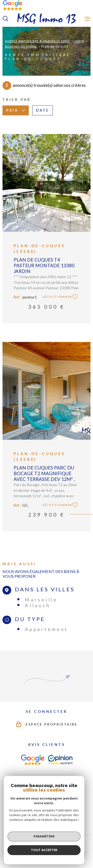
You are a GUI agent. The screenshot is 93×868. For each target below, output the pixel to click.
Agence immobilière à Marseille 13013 (37, 41)
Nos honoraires (19, 856)
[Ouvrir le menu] (88, 19)
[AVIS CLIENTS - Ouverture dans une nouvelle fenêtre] (32, 760)
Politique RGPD (52, 859)
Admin (80, 856)
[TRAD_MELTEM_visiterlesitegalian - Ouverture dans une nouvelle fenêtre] (21, 798)
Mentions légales (61, 856)
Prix (16, 111)
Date (43, 111)
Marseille (41, 600)
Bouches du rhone (21, 47)
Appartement (46, 629)
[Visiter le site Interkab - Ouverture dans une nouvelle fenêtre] (69, 798)
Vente (79, 41)
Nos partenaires (29, 859)
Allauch (37, 605)
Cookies (69, 859)
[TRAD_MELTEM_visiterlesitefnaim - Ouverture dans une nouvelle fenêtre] (43, 798)
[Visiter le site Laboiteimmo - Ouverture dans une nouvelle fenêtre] (46, 845)
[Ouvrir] (5, 19)
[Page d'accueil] (46, 19)
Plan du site (39, 856)
